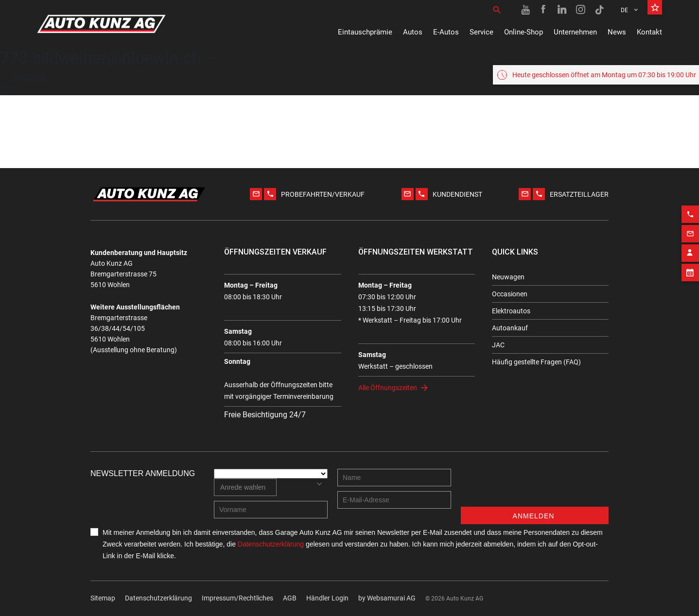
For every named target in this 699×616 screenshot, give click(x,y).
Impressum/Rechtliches (237, 598)
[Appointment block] (690, 269)
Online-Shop (524, 32)
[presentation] (535, 488)
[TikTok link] (599, 10)
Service (481, 32)
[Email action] (690, 230)
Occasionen (510, 294)
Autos (413, 32)
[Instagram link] (581, 10)
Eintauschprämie (365, 32)
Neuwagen (508, 277)
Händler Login (327, 598)
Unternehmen (575, 32)
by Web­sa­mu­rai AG (387, 598)
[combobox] (245, 487)
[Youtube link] (525, 10)
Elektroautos (511, 311)
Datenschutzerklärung (158, 598)
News (617, 32)
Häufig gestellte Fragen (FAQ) (536, 362)
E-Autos (446, 32)
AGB (290, 598)
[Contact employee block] (690, 249)
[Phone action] (690, 210)
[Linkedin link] (562, 10)
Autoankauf (510, 328)
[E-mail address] (394, 500)
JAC (498, 345)
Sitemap (103, 598)
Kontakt (649, 32)
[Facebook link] (544, 10)
